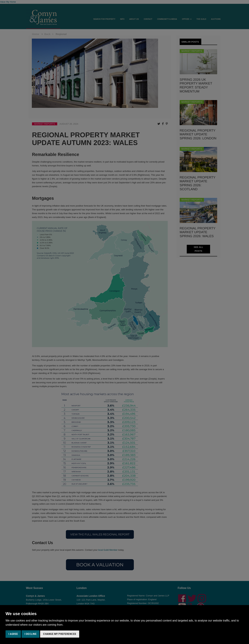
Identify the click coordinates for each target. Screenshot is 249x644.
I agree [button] (13, 634)
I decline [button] (31, 634)
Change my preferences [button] (60, 634)
